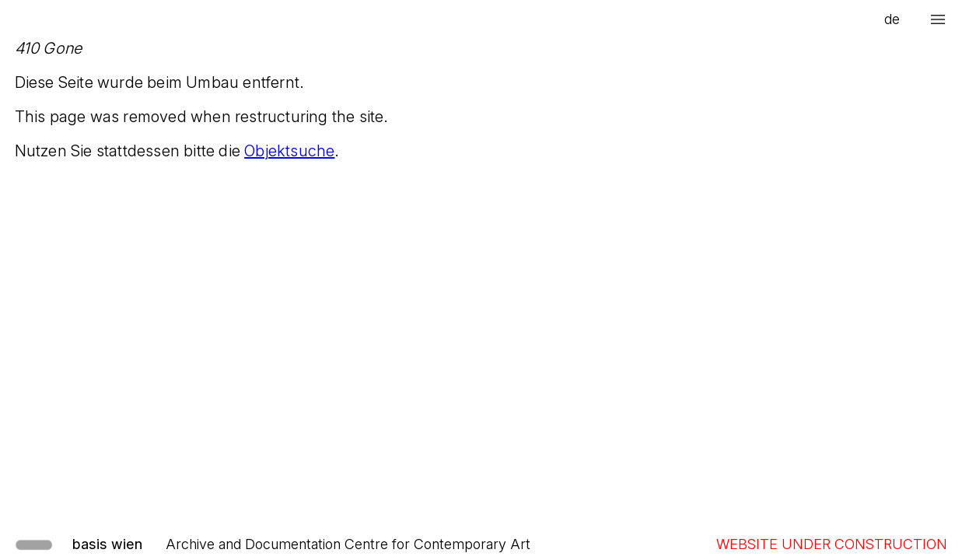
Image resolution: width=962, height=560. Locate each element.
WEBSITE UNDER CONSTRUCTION (832, 544)
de (892, 19)
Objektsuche (289, 151)
